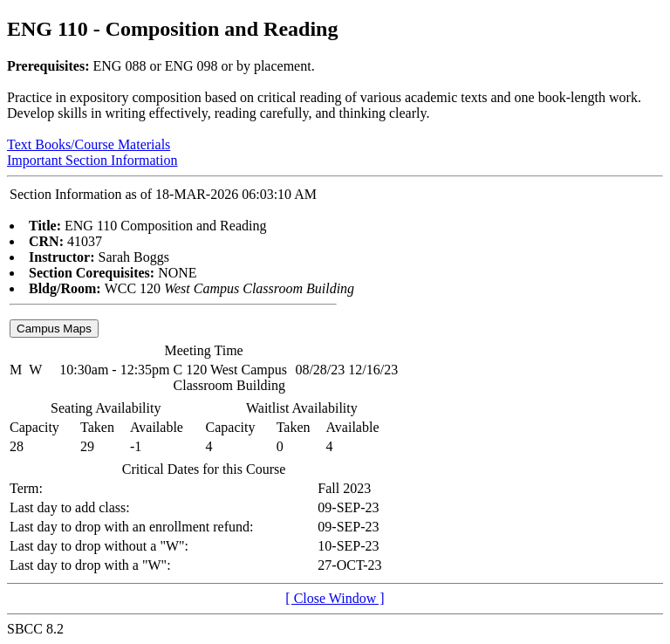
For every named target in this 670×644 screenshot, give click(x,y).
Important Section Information (92, 160)
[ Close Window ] (335, 598)
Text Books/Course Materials (89, 144)
